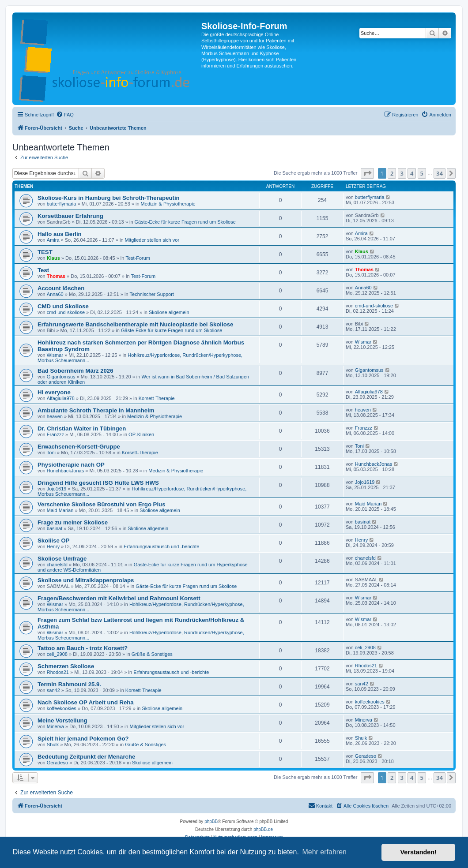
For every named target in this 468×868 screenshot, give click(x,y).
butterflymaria (62, 204)
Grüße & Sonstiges (152, 654)
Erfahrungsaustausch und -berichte (161, 546)
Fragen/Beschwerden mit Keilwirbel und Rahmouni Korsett (119, 598)
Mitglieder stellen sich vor (152, 240)
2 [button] (392, 173)
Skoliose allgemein (169, 312)
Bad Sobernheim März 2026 (75, 371)
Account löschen (61, 288)
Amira (53, 240)
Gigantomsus (61, 377)
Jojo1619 (57, 489)
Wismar (55, 355)
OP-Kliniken (141, 434)
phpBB (211, 821)
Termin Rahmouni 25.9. (69, 684)
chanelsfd (57, 565)
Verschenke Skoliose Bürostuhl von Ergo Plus (101, 504)
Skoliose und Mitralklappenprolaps (86, 580)
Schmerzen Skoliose (66, 666)
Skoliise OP (54, 541)
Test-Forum (138, 258)
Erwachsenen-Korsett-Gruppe (79, 447)
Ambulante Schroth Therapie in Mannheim (96, 410)
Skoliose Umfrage (62, 559)
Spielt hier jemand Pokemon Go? (83, 739)
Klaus (53, 258)
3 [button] (402, 173)
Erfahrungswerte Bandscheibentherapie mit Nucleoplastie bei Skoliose (135, 324)
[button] (367, 173)
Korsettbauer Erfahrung (70, 216)
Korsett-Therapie (157, 398)
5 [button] (422, 173)
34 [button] (440, 173)
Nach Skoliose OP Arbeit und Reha (86, 702)
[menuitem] (65, 115)
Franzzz (55, 434)
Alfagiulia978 (61, 398)
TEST (45, 252)
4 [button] (412, 173)
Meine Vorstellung (62, 720)
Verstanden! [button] (419, 852)
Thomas (56, 276)
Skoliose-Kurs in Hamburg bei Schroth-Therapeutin (109, 198)
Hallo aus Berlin (60, 234)
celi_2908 (57, 654)
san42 (53, 690)
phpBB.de (263, 829)
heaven (55, 416)
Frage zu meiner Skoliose (73, 522)
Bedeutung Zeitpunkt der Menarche (86, 757)
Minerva (55, 726)
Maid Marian (60, 510)
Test (43, 270)
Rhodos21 (58, 672)
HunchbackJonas (65, 471)
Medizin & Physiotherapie (168, 204)
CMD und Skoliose (63, 306)
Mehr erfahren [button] (324, 852)
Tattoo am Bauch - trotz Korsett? (83, 648)
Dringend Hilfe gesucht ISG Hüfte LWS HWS (98, 483)
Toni (51, 453)
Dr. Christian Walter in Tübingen (82, 428)
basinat (55, 528)
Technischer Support (152, 294)
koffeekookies (62, 708)
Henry (53, 546)
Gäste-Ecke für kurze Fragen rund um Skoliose (185, 222)
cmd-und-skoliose (66, 312)
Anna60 (55, 294)
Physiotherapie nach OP (71, 465)
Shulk (53, 745)
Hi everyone (54, 392)
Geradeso (57, 763)
